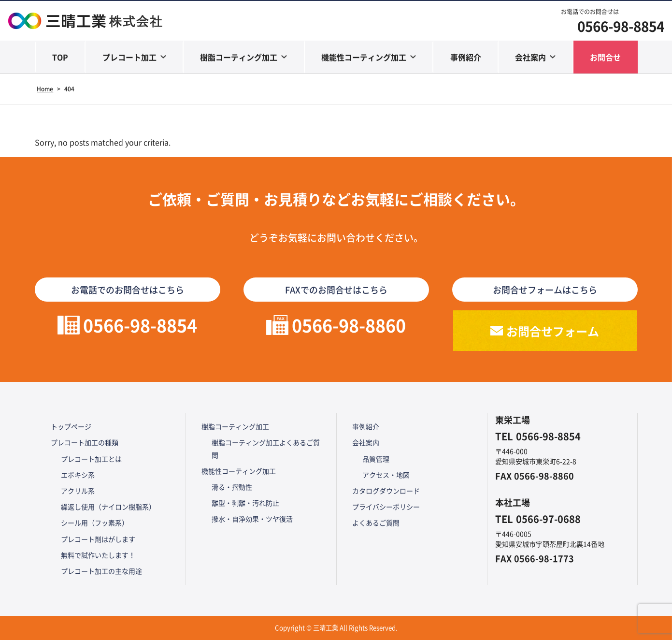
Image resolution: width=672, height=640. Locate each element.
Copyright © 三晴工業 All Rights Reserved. (336, 628)
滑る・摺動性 (232, 487)
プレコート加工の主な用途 (101, 571)
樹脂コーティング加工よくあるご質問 (266, 448)
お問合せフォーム (553, 331)
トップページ (71, 426)
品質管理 (376, 459)
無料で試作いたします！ (98, 555)
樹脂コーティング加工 (239, 57)
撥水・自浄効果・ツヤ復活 (252, 519)
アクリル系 (78, 491)
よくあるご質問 (376, 523)
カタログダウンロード (386, 491)
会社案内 (530, 57)
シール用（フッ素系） (95, 523)
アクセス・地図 (386, 475)
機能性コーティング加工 (364, 57)
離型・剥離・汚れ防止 (245, 503)
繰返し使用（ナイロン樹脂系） (108, 507)
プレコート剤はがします (98, 539)
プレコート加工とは (91, 459)
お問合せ (605, 57)
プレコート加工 (129, 57)
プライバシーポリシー (386, 507)
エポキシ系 (78, 475)
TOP (60, 57)
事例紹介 (466, 57)
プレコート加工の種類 (85, 442)
